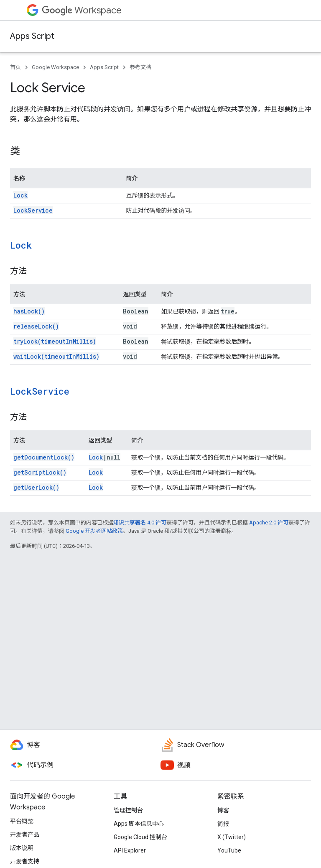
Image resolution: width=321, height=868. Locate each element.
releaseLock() (36, 326)
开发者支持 (25, 861)
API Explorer (130, 850)
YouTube (229, 850)
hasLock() (29, 311)
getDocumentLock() (44, 457)
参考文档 (140, 67)
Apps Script (32, 36)
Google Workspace (55, 67)
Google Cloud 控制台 (140, 837)
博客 (223, 810)
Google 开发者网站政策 (94, 531)
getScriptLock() (40, 472)
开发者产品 (25, 835)
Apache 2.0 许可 (269, 523)
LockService (33, 210)
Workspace (82, 10)
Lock (20, 195)
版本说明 (22, 848)
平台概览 (22, 821)
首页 (15, 67)
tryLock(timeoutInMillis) (55, 341)
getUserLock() (36, 487)
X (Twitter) (232, 837)
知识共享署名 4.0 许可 (140, 523)
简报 (223, 824)
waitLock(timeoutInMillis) (56, 356)
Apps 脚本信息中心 (139, 824)
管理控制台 (128, 810)
